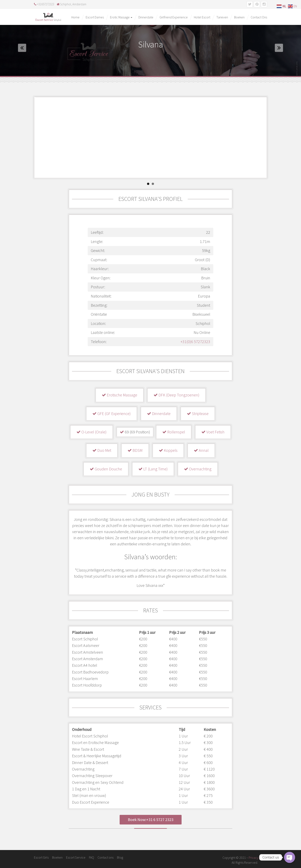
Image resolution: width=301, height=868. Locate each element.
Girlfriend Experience (174, 17)
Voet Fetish (213, 432)
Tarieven (222, 17)
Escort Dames (95, 17)
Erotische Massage (120, 395)
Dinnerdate (146, 17)
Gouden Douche (106, 469)
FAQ (92, 857)
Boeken (239, 17)
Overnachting (198, 469)
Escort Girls (41, 857)
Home (75, 17)
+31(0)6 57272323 (195, 342)
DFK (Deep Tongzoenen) (176, 395)
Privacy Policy (258, 858)
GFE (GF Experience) (112, 413)
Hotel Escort (202, 17)
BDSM (135, 450)
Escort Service (76, 857)
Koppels (168, 450)
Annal (201, 450)
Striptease (198, 413)
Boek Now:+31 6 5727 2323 (151, 819)
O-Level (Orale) (92, 432)
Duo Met (102, 450)
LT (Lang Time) (153, 469)
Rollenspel (174, 432)
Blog (120, 857)
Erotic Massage (121, 17)
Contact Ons (259, 17)
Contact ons (106, 857)
